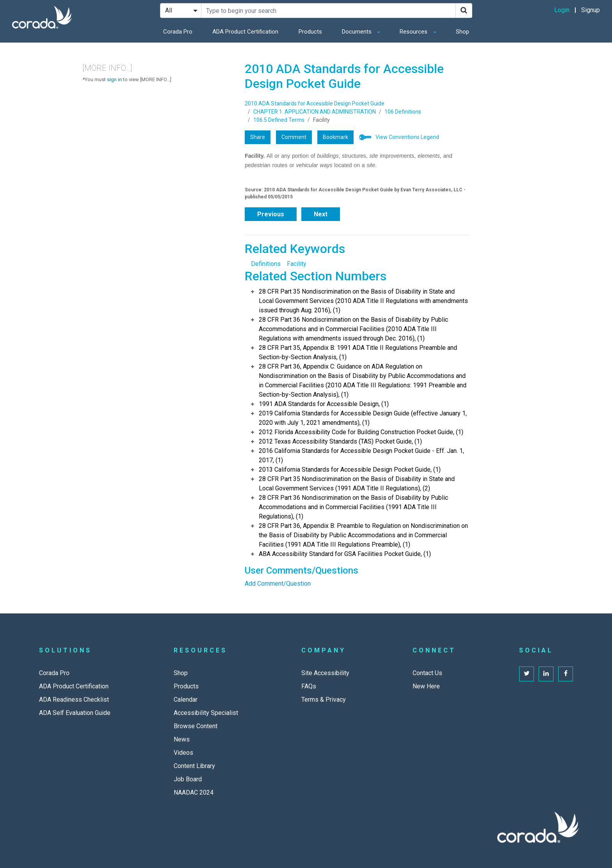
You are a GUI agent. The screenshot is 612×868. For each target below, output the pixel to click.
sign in (114, 79)
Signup (591, 10)
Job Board (188, 779)
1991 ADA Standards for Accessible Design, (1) (324, 404)
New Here (426, 686)
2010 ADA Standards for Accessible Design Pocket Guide (315, 103)
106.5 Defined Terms (279, 120)
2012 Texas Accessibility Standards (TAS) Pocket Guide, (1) (340, 441)
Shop (463, 32)
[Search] (464, 11)
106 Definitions (403, 112)
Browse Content (196, 726)
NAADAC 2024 (194, 792)
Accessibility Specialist (206, 713)
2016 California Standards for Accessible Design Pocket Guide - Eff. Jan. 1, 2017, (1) (361, 455)
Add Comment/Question (278, 584)
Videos (183, 753)
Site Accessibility (325, 673)
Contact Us (427, 673)
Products (310, 32)
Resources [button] (414, 32)
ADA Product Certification (245, 32)
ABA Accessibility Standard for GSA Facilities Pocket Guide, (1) (345, 554)
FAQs (309, 686)
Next (321, 214)
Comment (294, 137)
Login (562, 10)
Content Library (194, 766)
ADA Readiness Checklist (74, 700)
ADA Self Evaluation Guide (75, 713)
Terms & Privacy (324, 700)
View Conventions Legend (407, 137)
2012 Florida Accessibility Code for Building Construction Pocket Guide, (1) (361, 432)
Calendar (186, 700)
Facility (297, 264)
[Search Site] (328, 11)
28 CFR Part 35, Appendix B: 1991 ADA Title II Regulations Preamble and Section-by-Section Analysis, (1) (358, 352)
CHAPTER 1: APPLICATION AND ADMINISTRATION (315, 112)
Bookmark (335, 137)
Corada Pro (178, 32)
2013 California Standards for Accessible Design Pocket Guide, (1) (350, 470)
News (182, 739)
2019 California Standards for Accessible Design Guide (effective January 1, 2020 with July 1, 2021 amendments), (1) (363, 418)
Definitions (266, 264)
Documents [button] (358, 32)
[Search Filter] (181, 11)
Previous (271, 214)
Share (258, 137)
